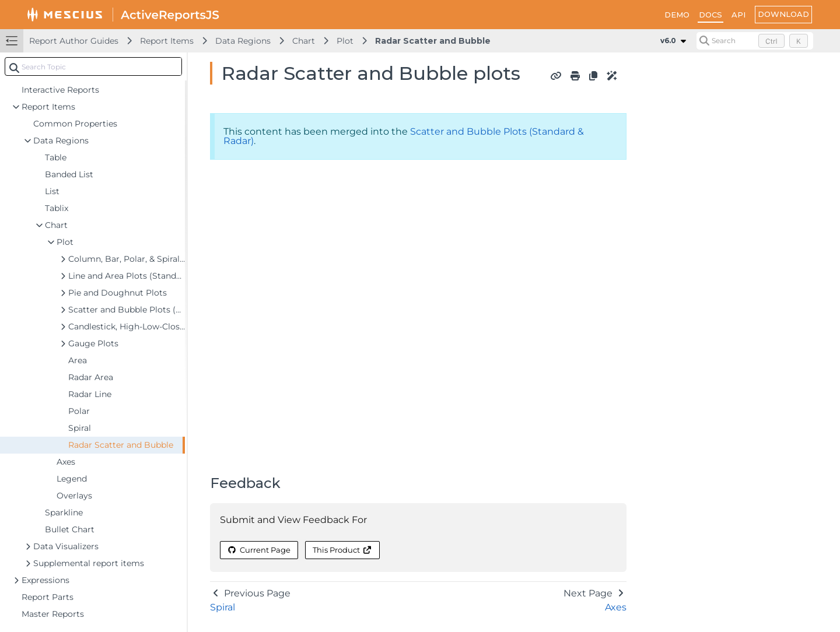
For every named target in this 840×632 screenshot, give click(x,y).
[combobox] (93, 66)
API (738, 15)
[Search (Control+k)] (755, 41)
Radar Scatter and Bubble (433, 41)
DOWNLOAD (783, 14)
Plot (345, 41)
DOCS (710, 15)
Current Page (259, 550)
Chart (304, 41)
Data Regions (243, 41)
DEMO (677, 15)
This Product (342, 550)
